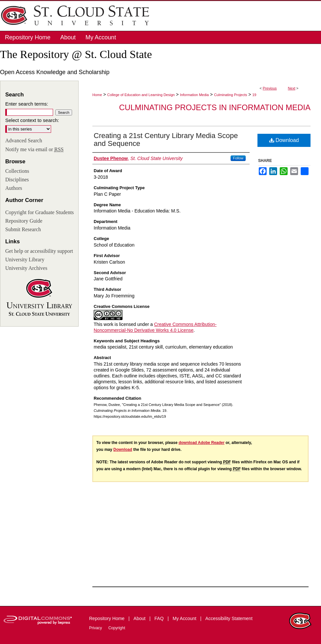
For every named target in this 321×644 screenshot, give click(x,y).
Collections (17, 171)
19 (254, 95)
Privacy (96, 628)
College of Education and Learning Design (141, 95)
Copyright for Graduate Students (39, 212)
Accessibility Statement (229, 618)
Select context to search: (32, 120)
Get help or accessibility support (39, 251)
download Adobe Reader (201, 443)
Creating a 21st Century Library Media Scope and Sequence (166, 140)
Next (292, 88)
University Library (25, 260)
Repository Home (107, 618)
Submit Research (23, 229)
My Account (185, 618)
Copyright (117, 628)
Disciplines (17, 180)
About (140, 618)
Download (284, 140)
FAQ (160, 618)
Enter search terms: (27, 104)
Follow (238, 158)
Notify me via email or (34, 150)
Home (97, 95)
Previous (270, 88)
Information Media (194, 95)
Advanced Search (24, 141)
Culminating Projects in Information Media (215, 107)
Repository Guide (24, 221)
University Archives (26, 268)
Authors (14, 188)
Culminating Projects (230, 95)
